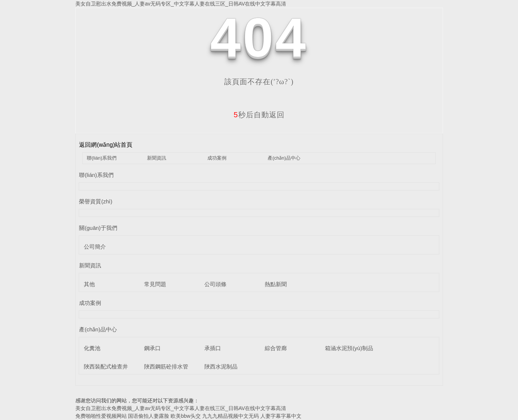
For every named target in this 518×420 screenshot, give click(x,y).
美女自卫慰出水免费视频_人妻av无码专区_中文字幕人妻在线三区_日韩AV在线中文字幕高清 (181, 4)
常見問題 (155, 284)
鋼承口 (152, 348)
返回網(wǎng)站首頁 (106, 145)
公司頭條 (215, 284)
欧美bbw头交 (186, 416)
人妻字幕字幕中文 (281, 416)
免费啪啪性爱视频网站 (101, 416)
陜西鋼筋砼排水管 (166, 366)
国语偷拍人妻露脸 (149, 416)
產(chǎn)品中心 (284, 158)
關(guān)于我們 (98, 228)
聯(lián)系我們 (102, 158)
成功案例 (217, 158)
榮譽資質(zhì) (96, 201)
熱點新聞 (276, 284)
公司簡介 (95, 247)
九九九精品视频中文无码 (231, 416)
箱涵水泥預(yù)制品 (349, 348)
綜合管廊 (276, 348)
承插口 (213, 348)
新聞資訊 (157, 158)
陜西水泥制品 (221, 366)
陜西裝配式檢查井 (106, 366)
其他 (89, 284)
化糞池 (92, 348)
